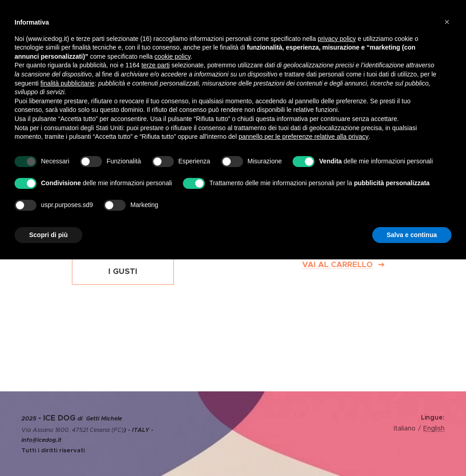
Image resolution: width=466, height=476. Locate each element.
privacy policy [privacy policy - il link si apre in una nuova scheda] (337, 39)
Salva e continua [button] (412, 235)
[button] (447, 22)
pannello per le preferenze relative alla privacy (304, 137)
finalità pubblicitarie (68, 83)
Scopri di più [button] (48, 235)
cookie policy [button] (172, 56)
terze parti (156, 65)
